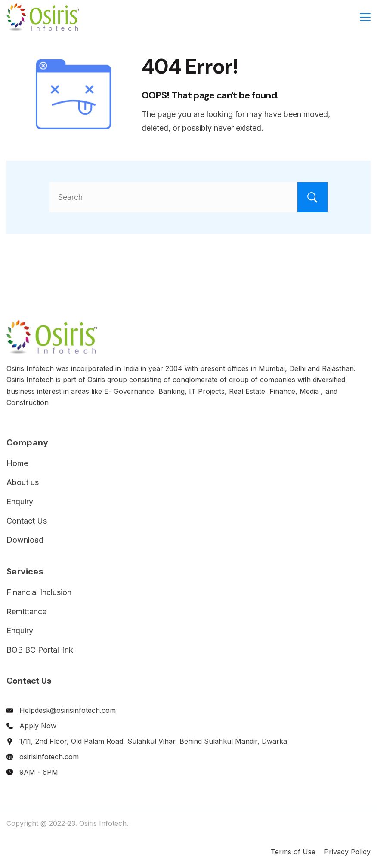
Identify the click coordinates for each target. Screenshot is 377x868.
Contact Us (27, 521)
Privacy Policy (347, 852)
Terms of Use (293, 852)
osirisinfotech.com (49, 757)
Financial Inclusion (39, 592)
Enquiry (20, 501)
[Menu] (365, 17)
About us (23, 482)
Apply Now (38, 726)
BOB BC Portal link (40, 650)
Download (25, 540)
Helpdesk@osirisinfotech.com (68, 710)
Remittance (26, 612)
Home (17, 463)
